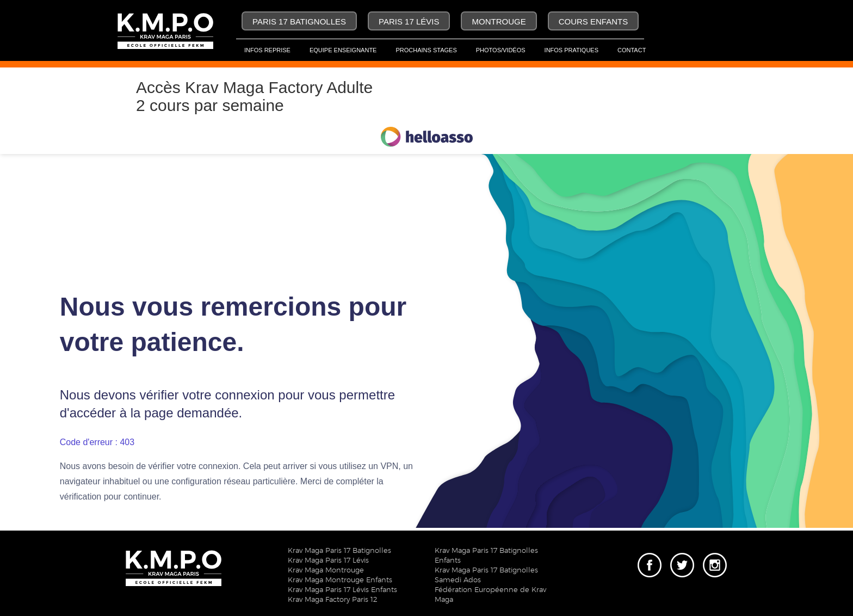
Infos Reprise (267, 50)
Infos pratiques (571, 50)
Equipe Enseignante (343, 50)
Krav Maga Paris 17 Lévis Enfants (342, 590)
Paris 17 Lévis (409, 21)
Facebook (650, 557)
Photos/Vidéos (501, 50)
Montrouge (499, 21)
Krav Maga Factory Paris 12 (332, 600)
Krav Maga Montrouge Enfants (340, 580)
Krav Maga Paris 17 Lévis (328, 561)
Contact (632, 50)
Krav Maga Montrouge (326, 571)
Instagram (715, 557)
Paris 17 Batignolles (299, 21)
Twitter (680, 557)
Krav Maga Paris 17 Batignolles (339, 551)
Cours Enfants (594, 21)
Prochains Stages (426, 50)
